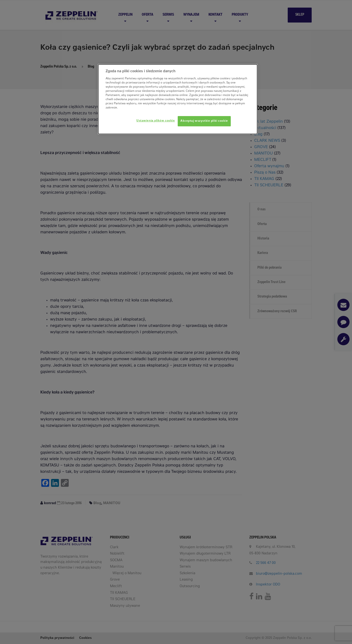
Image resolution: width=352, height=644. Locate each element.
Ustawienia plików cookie (156, 121)
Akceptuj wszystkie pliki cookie (204, 121)
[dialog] (178, 99)
